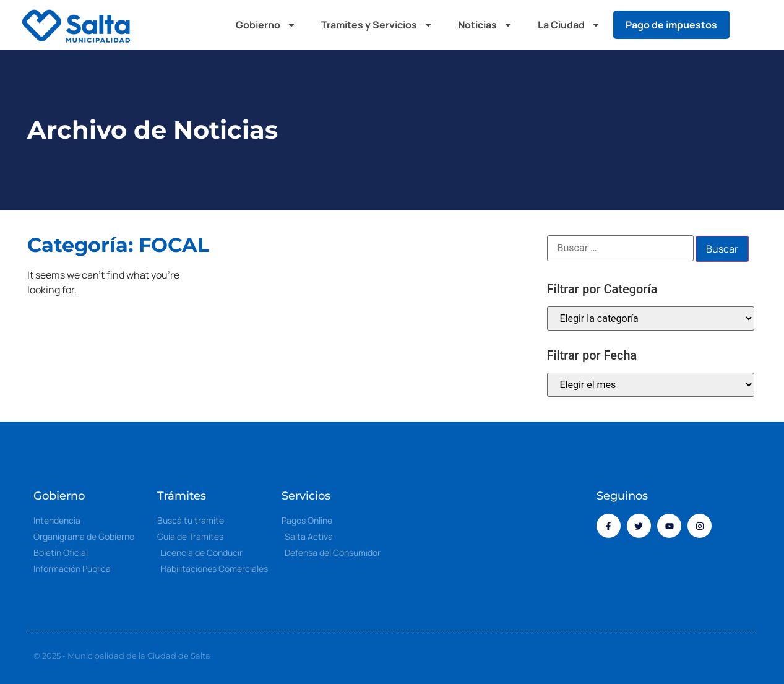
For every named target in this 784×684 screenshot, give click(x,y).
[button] (751, 25)
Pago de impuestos (671, 25)
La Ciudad (569, 25)
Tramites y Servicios (377, 25)
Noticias (485, 25)
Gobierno (266, 25)
